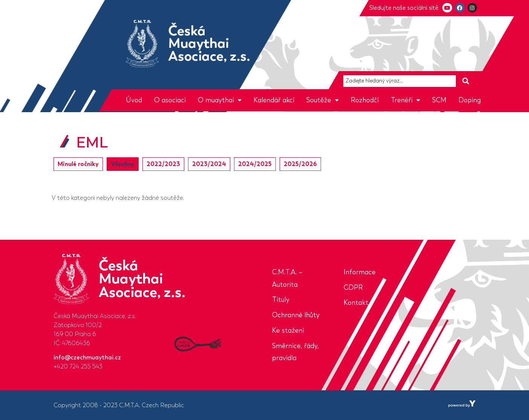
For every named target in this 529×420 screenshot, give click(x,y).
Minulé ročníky (78, 164)
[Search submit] (466, 81)
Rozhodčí (365, 100)
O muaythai (220, 100)
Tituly (281, 300)
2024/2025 (255, 164)
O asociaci (170, 100)
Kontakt (356, 303)
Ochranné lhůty (296, 315)
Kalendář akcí (274, 100)
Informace (360, 272)
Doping (470, 100)
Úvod (134, 100)
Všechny (123, 164)
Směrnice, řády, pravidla (295, 352)
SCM (439, 100)
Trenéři (405, 100)
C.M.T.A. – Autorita (287, 278)
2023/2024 (209, 164)
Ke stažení (288, 330)
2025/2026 (300, 164)
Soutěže (323, 100)
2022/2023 (163, 164)
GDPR (353, 288)
